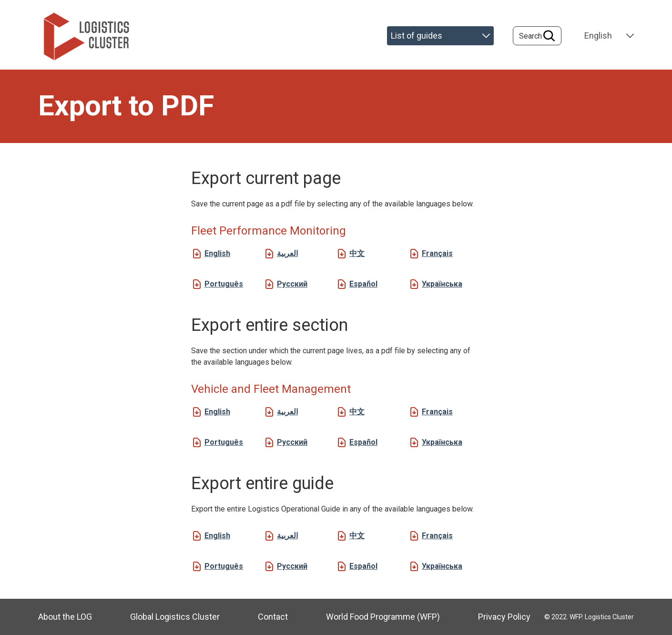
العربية (287, 253)
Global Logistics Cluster (175, 617)
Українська (442, 284)
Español (363, 284)
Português (224, 284)
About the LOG (65, 617)
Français (437, 253)
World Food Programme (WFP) (383, 617)
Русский (292, 284)
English (217, 253)
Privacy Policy (504, 617)
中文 (357, 253)
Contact (273, 617)
